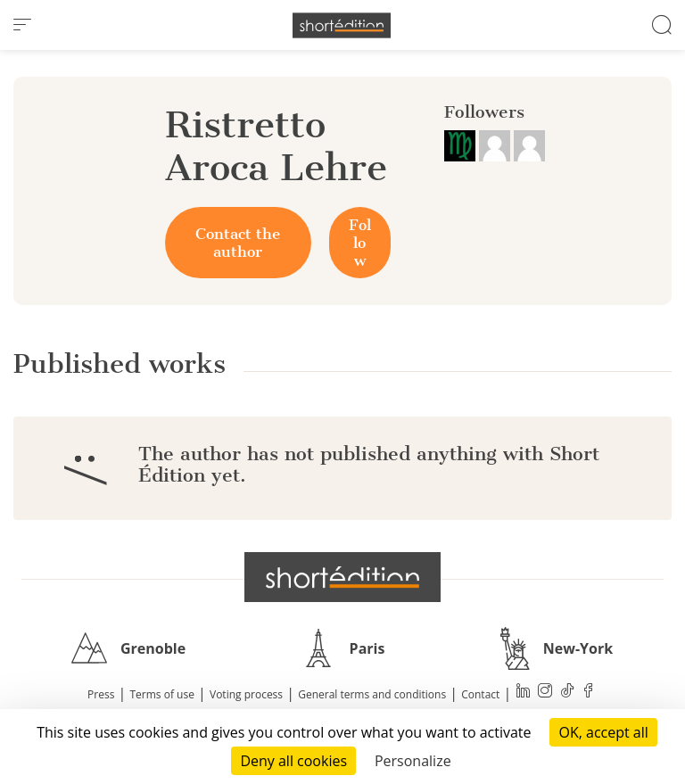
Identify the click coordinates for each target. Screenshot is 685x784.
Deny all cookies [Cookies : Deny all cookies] (293, 761)
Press (101, 694)
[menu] (22, 25)
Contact (480, 694)
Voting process (246, 694)
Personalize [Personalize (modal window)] (413, 761)
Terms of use (162, 694)
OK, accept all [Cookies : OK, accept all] (603, 732)
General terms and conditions (372, 694)
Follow (360, 243)
